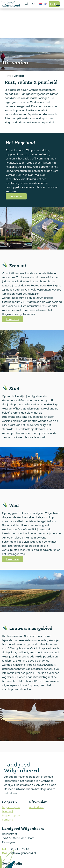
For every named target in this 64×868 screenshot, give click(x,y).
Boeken (54, 4)
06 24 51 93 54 (20, 849)
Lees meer (16, 196)
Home (8, 76)
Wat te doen (36, 807)
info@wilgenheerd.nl (23, 853)
